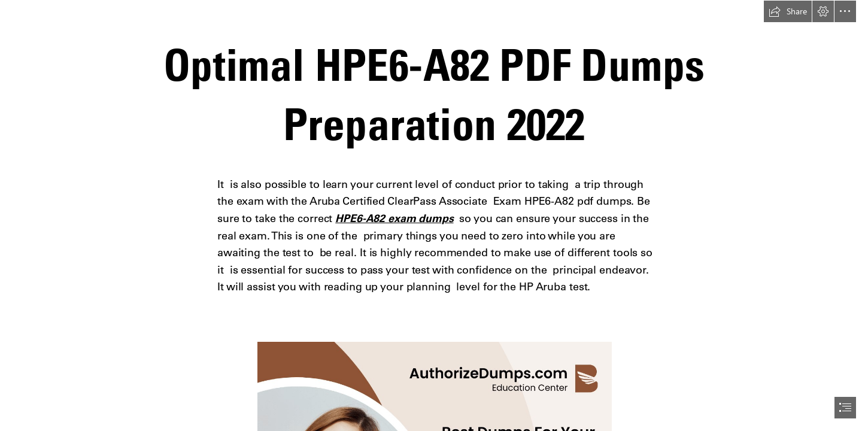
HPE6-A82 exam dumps (394, 218)
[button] (788, 11)
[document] (434, 215)
